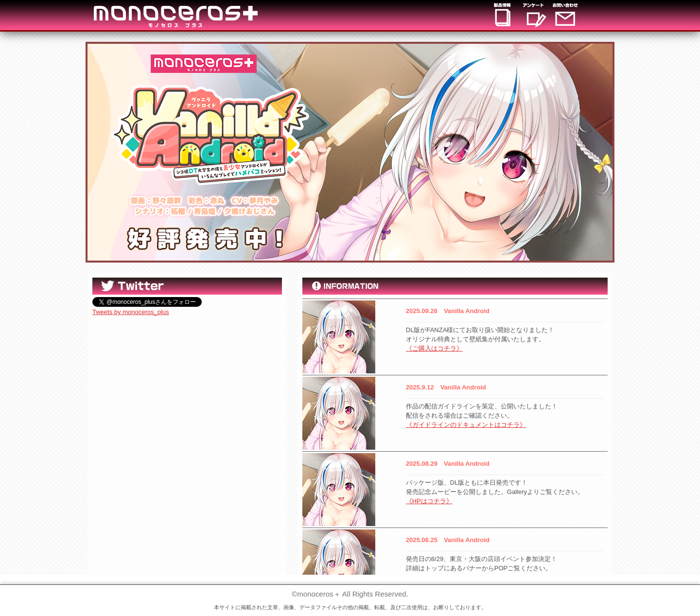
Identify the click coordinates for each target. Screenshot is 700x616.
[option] (350, 152)
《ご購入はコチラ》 (434, 348)
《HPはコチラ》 (429, 501)
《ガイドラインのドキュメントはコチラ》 (466, 425)
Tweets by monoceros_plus (131, 312)
